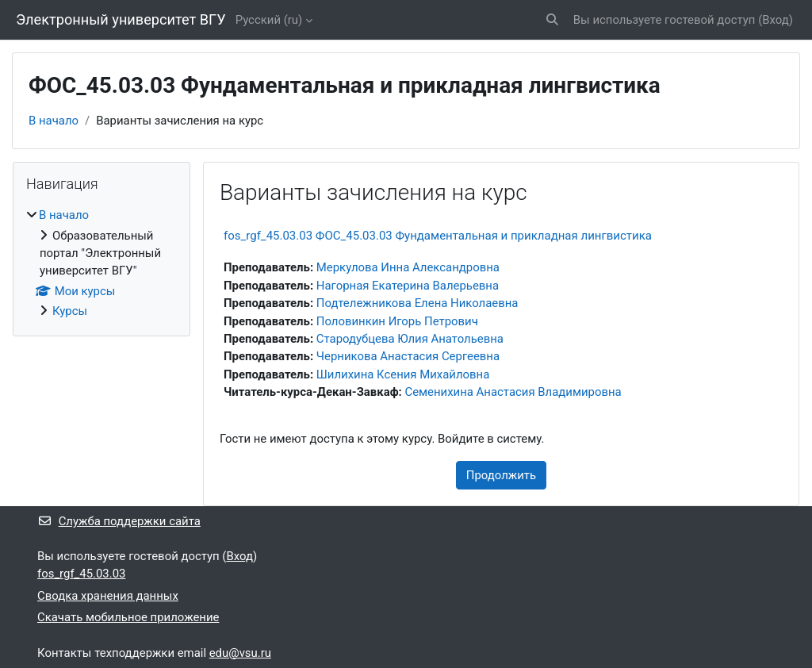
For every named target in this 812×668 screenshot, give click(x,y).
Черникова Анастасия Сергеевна (408, 356)
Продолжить (501, 475)
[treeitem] (101, 263)
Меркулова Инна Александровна (408, 267)
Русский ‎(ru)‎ (269, 20)
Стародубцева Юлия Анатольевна (410, 339)
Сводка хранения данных (108, 596)
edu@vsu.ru (240, 653)
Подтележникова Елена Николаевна (417, 303)
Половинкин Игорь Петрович (397, 321)
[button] (552, 20)
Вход (776, 20)
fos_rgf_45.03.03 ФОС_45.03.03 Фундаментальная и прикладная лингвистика (438, 236)
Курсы (70, 311)
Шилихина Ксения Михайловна (403, 374)
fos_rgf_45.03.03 (81, 574)
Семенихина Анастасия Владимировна (513, 392)
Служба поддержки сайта (119, 521)
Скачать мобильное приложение (128, 617)
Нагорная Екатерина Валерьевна (408, 286)
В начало (54, 121)
